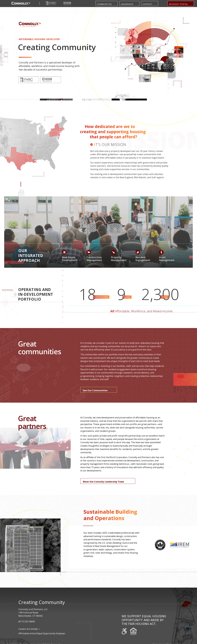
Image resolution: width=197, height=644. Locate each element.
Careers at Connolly (29, 629)
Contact (147, 4)
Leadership (127, 4)
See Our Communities (95, 390)
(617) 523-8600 (27, 621)
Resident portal (178, 4)
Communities (104, 4)
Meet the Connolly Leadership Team (103, 482)
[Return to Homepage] (21, 3)
